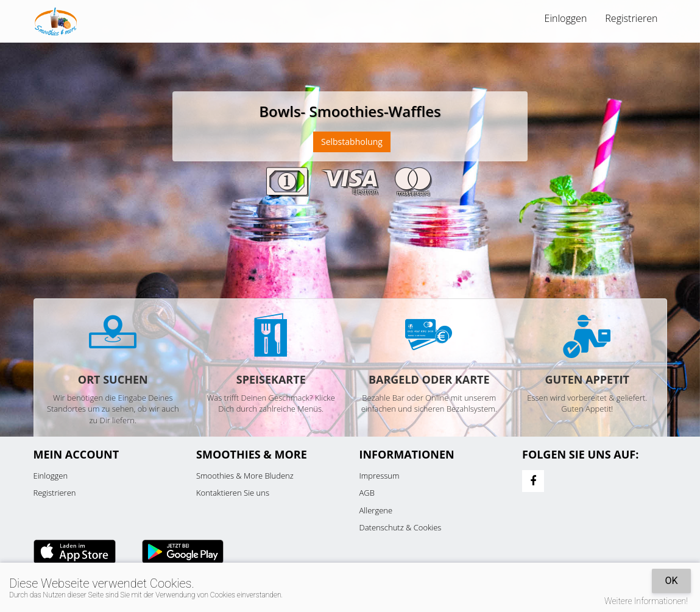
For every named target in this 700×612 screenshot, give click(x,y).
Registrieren (631, 18)
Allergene (376, 510)
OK (671, 581)
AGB (367, 493)
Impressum (380, 476)
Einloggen (566, 18)
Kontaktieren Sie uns (233, 493)
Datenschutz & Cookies (401, 527)
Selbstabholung (352, 142)
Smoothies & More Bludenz (245, 476)
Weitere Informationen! (646, 601)
